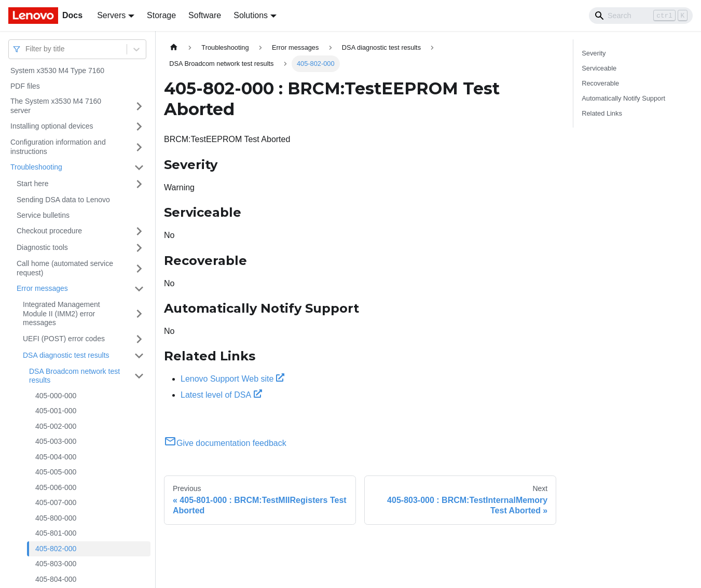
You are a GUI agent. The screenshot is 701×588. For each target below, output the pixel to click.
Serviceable (599, 68)
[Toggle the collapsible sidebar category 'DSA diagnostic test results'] (139, 356)
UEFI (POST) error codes (64, 339)
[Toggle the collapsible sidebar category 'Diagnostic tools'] (139, 248)
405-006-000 (56, 487)
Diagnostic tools (42, 247)
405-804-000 (56, 579)
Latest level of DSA (221, 395)
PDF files (25, 86)
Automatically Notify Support (623, 98)
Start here (32, 184)
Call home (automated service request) (65, 268)
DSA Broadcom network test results (74, 376)
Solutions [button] (251, 15)
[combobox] (26, 49)
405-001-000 (56, 411)
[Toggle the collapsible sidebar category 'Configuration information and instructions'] (139, 147)
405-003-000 (56, 441)
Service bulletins (43, 215)
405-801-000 (56, 533)
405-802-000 (56, 549)
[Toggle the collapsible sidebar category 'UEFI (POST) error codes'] (139, 339)
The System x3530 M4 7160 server (56, 106)
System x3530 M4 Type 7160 (57, 71)
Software (205, 15)
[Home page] (174, 47)
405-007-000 (56, 502)
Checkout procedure (49, 231)
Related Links (602, 113)
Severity (594, 53)
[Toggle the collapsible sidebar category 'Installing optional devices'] (139, 127)
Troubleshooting (36, 167)
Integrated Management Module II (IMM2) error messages (61, 313)
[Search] (641, 16)
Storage (161, 15)
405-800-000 (56, 518)
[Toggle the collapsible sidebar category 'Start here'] (139, 184)
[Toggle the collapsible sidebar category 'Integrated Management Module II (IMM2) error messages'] (139, 314)
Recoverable (600, 83)
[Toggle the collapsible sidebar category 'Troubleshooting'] (139, 167)
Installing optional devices (52, 126)
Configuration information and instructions (58, 147)
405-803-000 (56, 564)
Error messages (42, 288)
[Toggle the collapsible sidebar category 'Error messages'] (139, 289)
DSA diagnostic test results (66, 355)
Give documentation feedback (225, 443)
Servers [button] (111, 15)
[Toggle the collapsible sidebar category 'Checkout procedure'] (139, 231)
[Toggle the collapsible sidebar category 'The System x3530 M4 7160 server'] (139, 106)
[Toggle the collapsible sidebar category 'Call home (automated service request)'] (139, 268)
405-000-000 (56, 396)
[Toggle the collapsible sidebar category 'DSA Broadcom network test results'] (139, 376)
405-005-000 (56, 472)
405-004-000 (56, 457)
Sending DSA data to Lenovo (63, 200)
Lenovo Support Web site (232, 379)
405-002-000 (56, 426)
